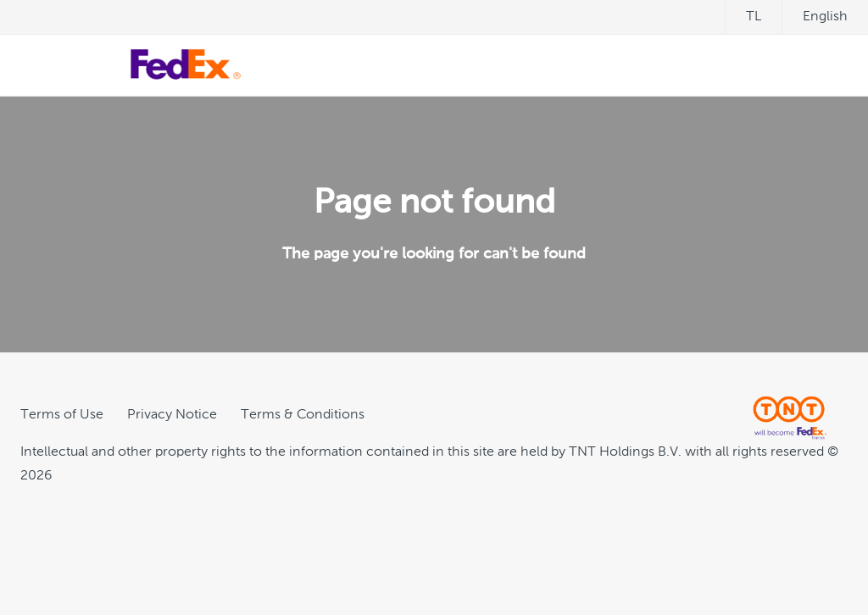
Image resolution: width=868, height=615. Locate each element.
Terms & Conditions (303, 415)
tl (754, 17)
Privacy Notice (172, 415)
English (825, 17)
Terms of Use (62, 415)
